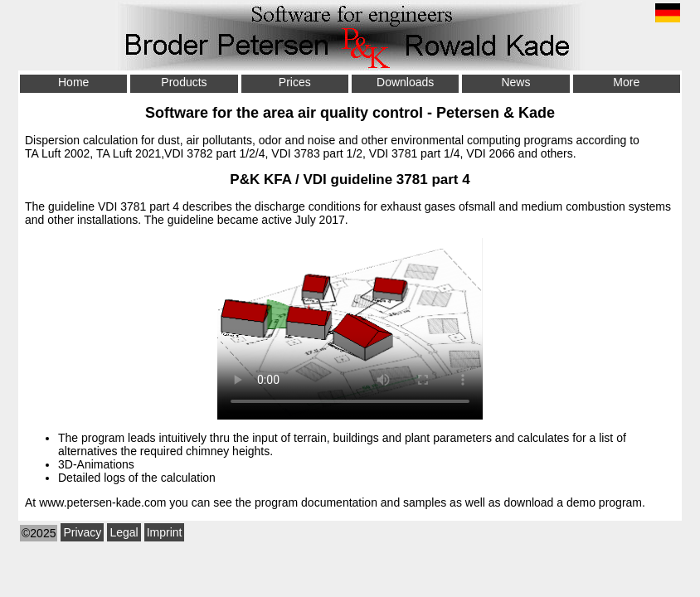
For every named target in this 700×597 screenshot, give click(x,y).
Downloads (405, 82)
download (528, 502)
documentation (339, 502)
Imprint (165, 532)
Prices (295, 82)
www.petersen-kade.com (102, 502)
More (626, 82)
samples (425, 502)
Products (184, 82)
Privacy (82, 532)
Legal (124, 532)
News (515, 82)
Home (73, 82)
